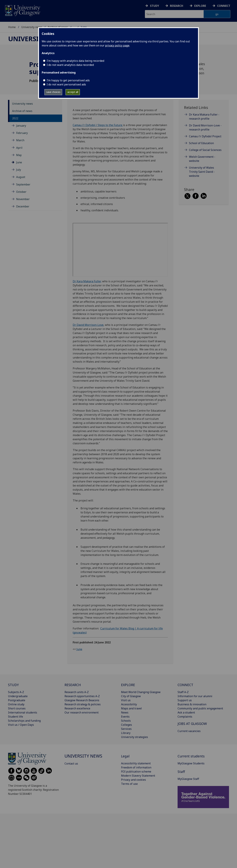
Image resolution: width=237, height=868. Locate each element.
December (23, 206)
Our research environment (82, 712)
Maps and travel (131, 708)
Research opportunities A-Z (82, 696)
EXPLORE (128, 685)
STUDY (13, 685)
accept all (73, 92)
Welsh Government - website (202, 159)
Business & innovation (192, 704)
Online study (16, 704)
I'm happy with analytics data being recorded (75, 61)
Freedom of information (136, 767)
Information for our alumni (195, 696)
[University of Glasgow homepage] (22, 10)
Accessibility (129, 704)
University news (32, 27)
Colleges (127, 725)
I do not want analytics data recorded (70, 65)
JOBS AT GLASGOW (192, 724)
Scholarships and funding (24, 721)
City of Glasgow (131, 696)
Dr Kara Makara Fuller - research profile (204, 117)
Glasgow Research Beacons (82, 700)
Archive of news (22, 111)
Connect (224, 6)
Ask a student (186, 712)
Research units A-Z (77, 692)
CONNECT (185, 685)
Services (126, 729)
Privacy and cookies (133, 780)
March (20, 140)
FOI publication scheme (136, 772)
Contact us (71, 764)
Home (12, 27)
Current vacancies (189, 731)
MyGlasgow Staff (188, 779)
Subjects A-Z (16, 692)
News (125, 712)
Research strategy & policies (83, 704)
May (19, 155)
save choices (53, 92)
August (21, 177)
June (19, 162)
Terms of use (129, 784)
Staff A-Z (183, 692)
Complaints (185, 717)
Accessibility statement (136, 763)
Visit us (126, 700)
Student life (15, 717)
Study (155, 6)
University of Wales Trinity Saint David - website (202, 172)
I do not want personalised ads (66, 84)
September (23, 184)
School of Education (201, 143)
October (21, 192)
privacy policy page (117, 45)
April (19, 148)
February (22, 133)
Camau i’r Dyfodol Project (205, 136)
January (21, 126)
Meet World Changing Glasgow (141, 692)
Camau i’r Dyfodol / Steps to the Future (98, 125)
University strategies (135, 737)
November (23, 199)
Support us (185, 700)
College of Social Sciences (205, 150)
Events (125, 717)
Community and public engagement (200, 708)
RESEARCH (73, 685)
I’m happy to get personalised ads (68, 80)
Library (126, 733)
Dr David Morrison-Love (88, 325)
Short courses (17, 708)
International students (23, 712)
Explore (200, 6)
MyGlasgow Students (191, 763)
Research (177, 6)
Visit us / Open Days (21, 725)
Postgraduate (17, 700)
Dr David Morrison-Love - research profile (205, 127)
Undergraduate (18, 696)
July (19, 170)
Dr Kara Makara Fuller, (87, 281)
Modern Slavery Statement (138, 776)
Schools (126, 721)
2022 (15, 118)
